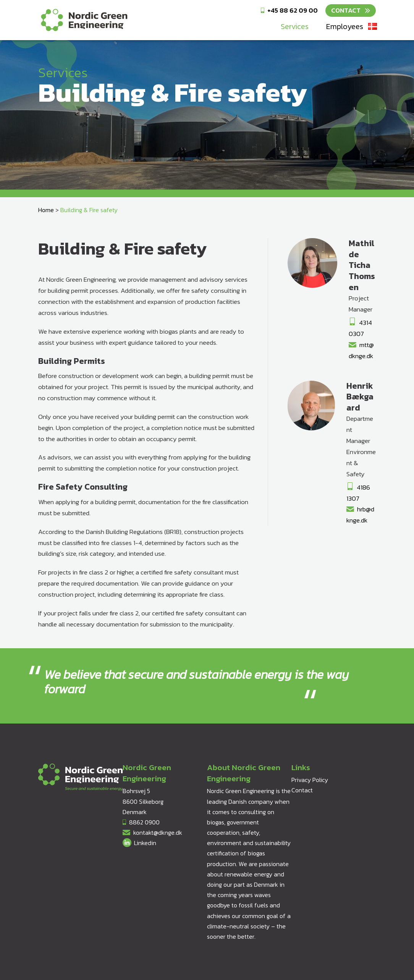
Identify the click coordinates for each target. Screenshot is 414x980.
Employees (345, 26)
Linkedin (145, 843)
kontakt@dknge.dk (158, 832)
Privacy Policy (310, 780)
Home (46, 210)
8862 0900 (144, 822)
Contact (346, 10)
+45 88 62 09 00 (293, 10)
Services (295, 26)
